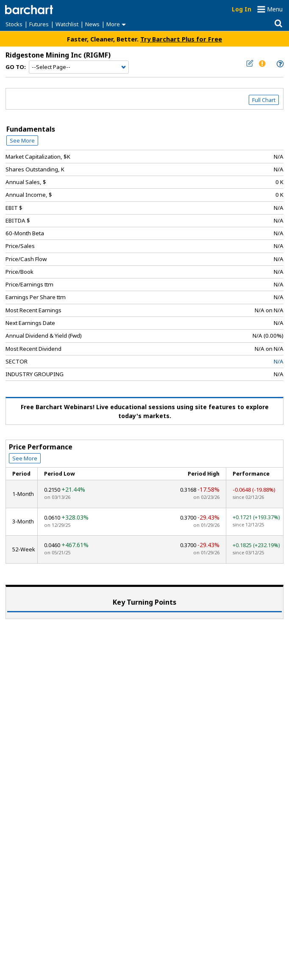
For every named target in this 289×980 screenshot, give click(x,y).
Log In (242, 9)
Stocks (14, 24)
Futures (39, 24)
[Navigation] (79, 67)
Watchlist (67, 24)
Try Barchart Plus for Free (181, 39)
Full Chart (264, 100)
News (92, 24)
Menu (275, 9)
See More (22, 140)
